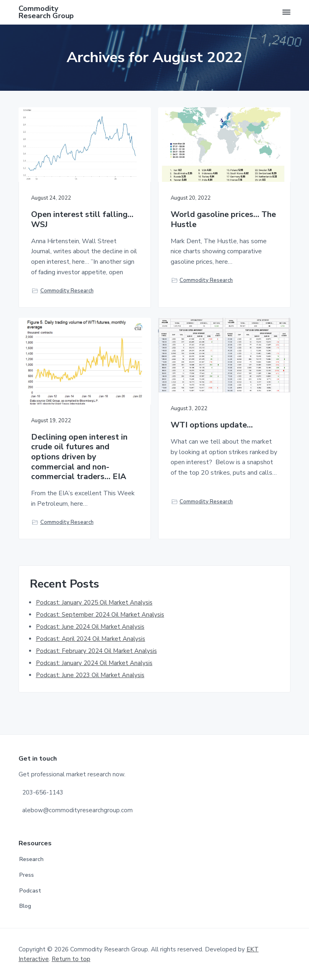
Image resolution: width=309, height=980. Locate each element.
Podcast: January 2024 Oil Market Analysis (94, 663)
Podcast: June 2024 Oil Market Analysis (90, 627)
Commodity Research (67, 291)
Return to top (71, 959)
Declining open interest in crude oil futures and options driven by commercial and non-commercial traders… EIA (79, 457)
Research (31, 859)
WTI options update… (212, 425)
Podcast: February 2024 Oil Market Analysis (96, 651)
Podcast (30, 891)
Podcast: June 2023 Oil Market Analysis (90, 675)
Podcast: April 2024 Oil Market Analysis (91, 639)
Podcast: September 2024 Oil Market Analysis (100, 615)
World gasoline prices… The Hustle (223, 220)
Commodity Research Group (46, 12)
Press (27, 875)
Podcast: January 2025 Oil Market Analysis (94, 603)
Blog (25, 906)
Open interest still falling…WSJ (82, 220)
